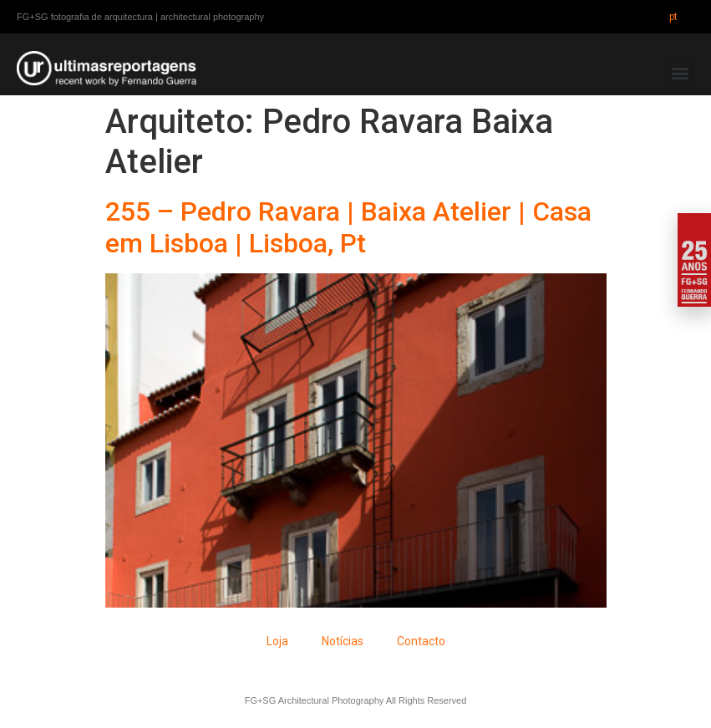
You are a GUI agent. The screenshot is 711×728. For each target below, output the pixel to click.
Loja (277, 641)
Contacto (421, 641)
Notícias (343, 641)
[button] (681, 73)
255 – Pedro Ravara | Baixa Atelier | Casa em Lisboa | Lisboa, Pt (348, 227)
